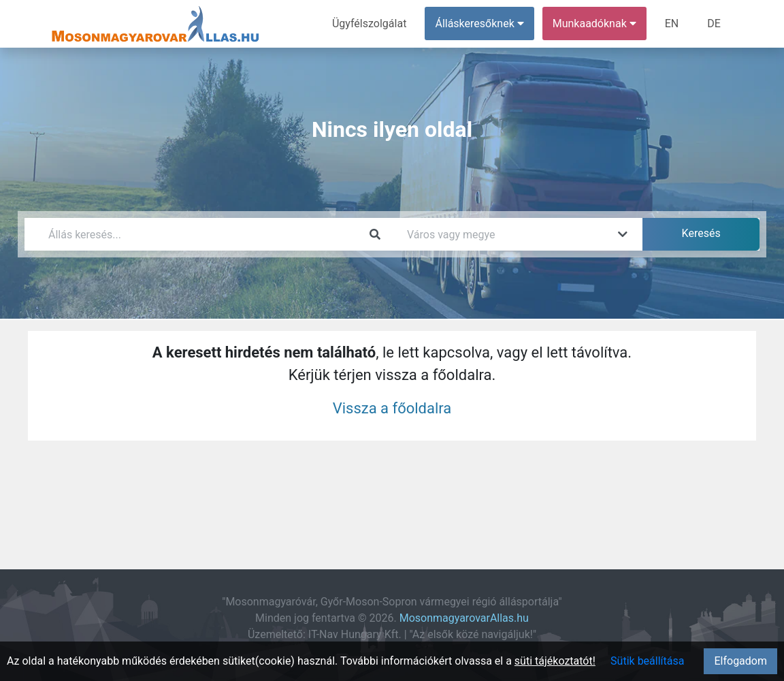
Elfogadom (740, 661)
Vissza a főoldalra (392, 408)
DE (714, 23)
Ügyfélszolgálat (369, 23)
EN (672, 23)
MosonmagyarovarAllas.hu (464, 618)
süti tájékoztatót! (555, 661)
